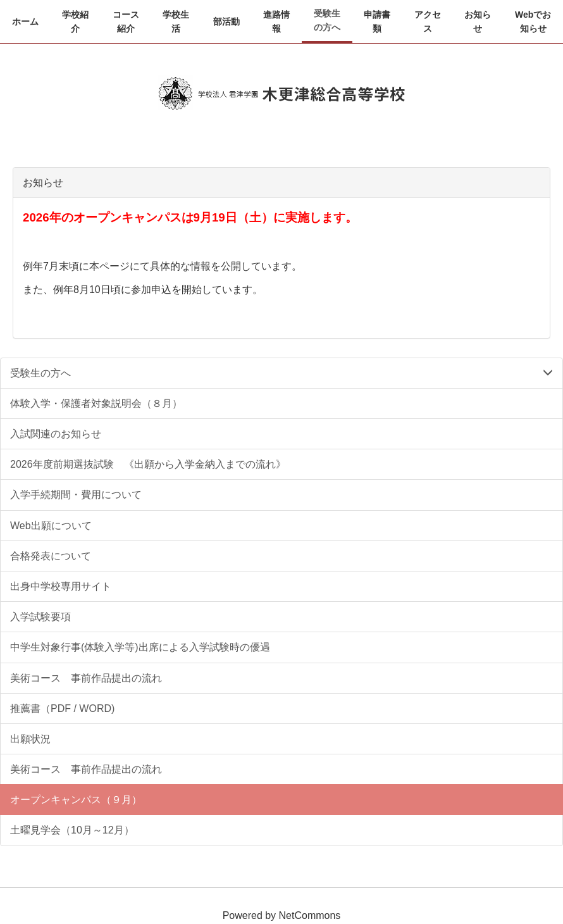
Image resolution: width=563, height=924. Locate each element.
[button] (76, 22)
